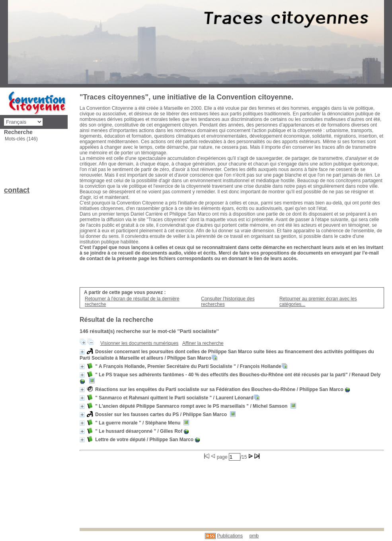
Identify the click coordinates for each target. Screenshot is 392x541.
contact (17, 190)
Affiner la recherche (203, 343)
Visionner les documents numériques (139, 343)
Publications (230, 536)
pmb (254, 536)
